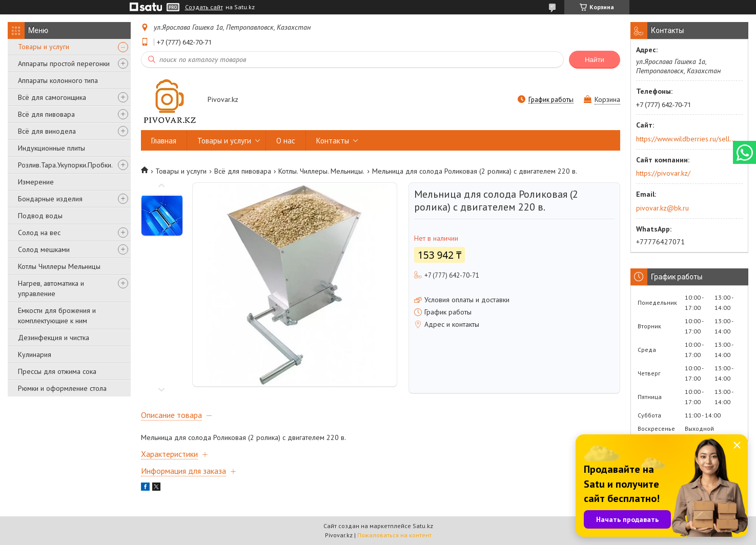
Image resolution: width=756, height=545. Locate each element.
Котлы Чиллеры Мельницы (59, 266)
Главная (164, 141)
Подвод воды (40, 216)
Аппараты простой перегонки (64, 64)
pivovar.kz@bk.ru (662, 208)
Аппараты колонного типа (58, 80)
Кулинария (35, 354)
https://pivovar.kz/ (663, 173)
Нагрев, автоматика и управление (51, 288)
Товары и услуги (44, 47)
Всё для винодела (47, 131)
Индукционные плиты (52, 148)
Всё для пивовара (46, 114)
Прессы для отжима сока (57, 371)
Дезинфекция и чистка (54, 338)
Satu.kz (423, 526)
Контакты (333, 141)
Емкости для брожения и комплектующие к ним (57, 316)
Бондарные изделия (50, 199)
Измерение (36, 182)
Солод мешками (44, 249)
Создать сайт (204, 7)
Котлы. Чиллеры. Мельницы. (321, 171)
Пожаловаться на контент (394, 535)
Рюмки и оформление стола (62, 388)
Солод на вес (39, 233)
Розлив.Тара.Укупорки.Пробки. (65, 165)
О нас (286, 141)
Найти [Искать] (595, 60)
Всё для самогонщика (52, 97)
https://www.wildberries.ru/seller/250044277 (686, 139)
